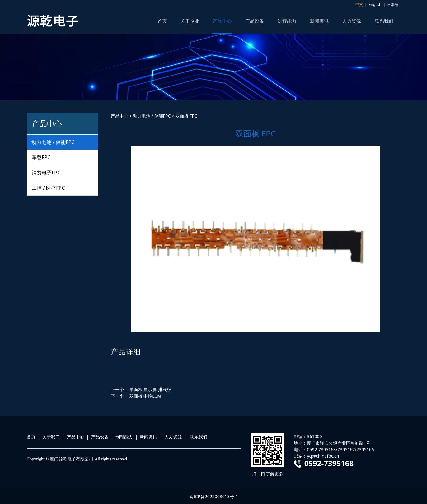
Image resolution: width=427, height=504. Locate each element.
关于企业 (190, 21)
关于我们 (51, 437)
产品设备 (255, 21)
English (375, 5)
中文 (359, 5)
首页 (162, 21)
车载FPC (41, 157)
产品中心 (222, 21)
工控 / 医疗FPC (48, 188)
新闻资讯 (319, 21)
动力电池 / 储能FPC (53, 142)
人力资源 (352, 21)
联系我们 (384, 21)
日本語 (393, 5)
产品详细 (126, 351)
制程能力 (287, 21)
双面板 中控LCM (145, 396)
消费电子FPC (46, 173)
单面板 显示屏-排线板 (150, 389)
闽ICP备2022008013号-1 (214, 496)
